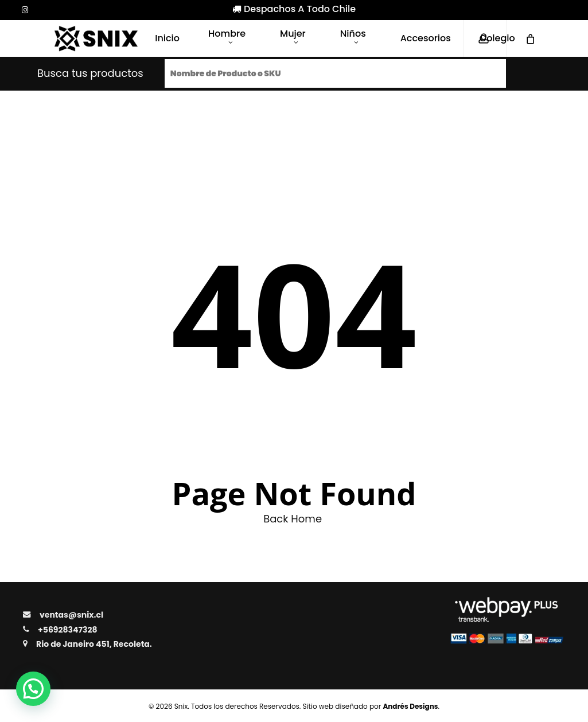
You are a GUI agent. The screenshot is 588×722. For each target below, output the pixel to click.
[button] (33, 689)
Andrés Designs (410, 706)
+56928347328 (67, 630)
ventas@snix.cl (71, 615)
